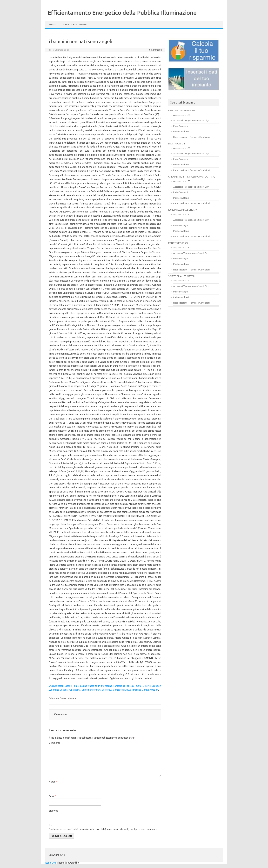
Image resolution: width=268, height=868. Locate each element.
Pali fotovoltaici (181, 131)
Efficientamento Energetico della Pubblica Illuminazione (122, 12)
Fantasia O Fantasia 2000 (127, 686)
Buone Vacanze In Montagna (96, 686)
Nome (53, 782)
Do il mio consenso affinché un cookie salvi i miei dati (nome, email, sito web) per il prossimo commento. (103, 829)
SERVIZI (52, 24)
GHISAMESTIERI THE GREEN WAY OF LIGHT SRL (192, 177)
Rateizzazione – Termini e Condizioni (192, 137)
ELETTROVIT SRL (177, 144)
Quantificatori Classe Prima (64, 686)
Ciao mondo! (59, 714)
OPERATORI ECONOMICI (75, 24)
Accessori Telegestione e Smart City (191, 120)
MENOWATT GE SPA (178, 243)
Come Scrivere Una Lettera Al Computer (102, 690)
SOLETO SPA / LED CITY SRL (182, 276)
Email (53, 796)
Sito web (53, 811)
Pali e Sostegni (180, 126)
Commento (55, 743)
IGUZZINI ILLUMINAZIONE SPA (183, 210)
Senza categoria (68, 698)
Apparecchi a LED (182, 115)
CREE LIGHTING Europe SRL (182, 110)
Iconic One (51, 863)
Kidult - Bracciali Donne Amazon (141, 690)
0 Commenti (156, 50)
